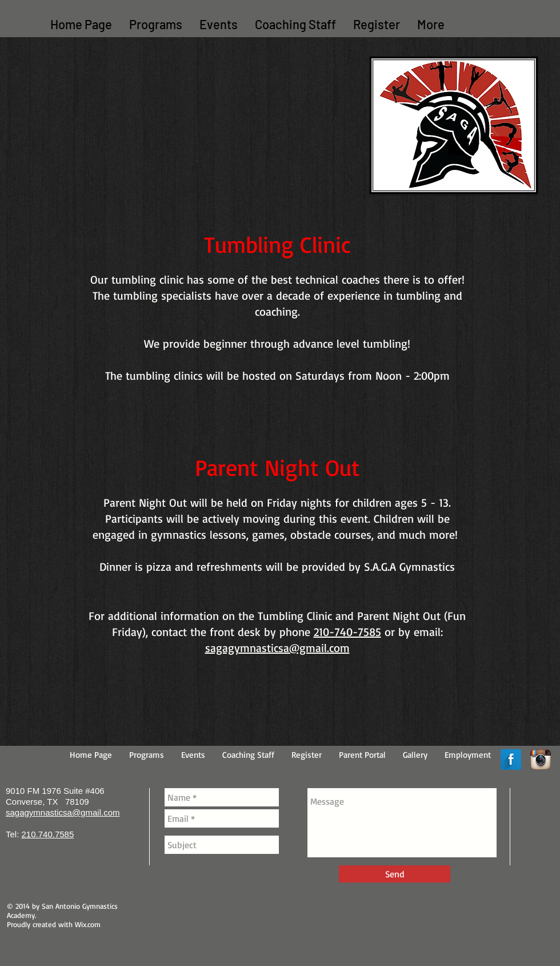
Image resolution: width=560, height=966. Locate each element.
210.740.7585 (48, 834)
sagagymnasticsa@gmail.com (277, 648)
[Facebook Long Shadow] (511, 760)
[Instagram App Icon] (541, 760)
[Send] (395, 874)
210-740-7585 (347, 632)
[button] (156, 24)
